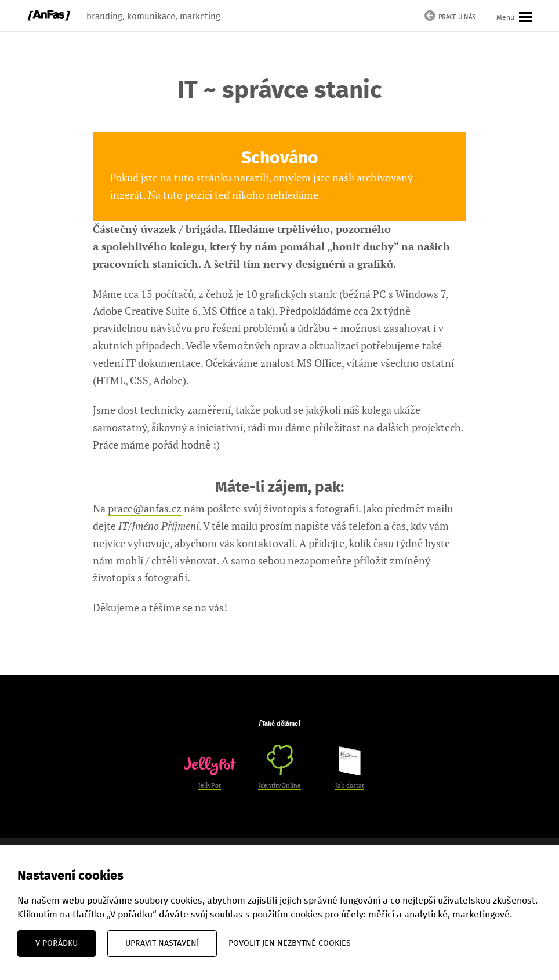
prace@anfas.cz (145, 508)
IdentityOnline (279, 767)
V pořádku (57, 943)
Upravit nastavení (162, 943)
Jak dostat (350, 768)
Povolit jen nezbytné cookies (290, 943)
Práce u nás (450, 17)
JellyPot (210, 773)
